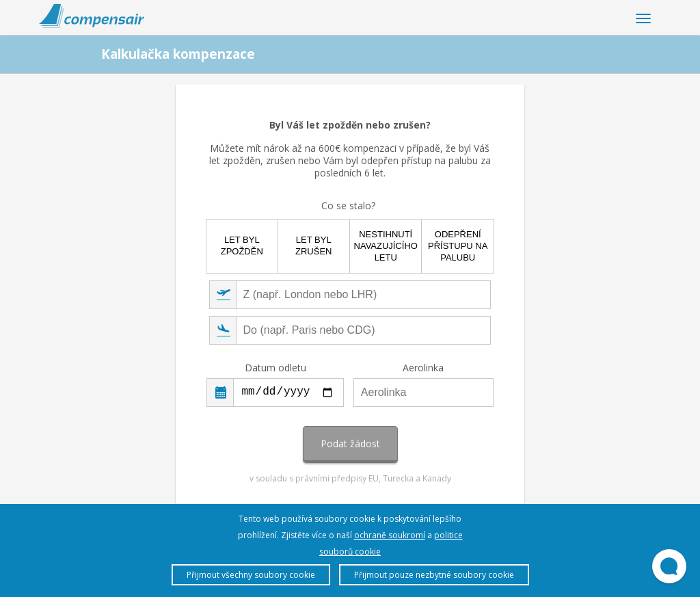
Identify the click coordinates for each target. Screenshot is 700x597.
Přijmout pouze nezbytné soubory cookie (434, 575)
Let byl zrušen (313, 246)
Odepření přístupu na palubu (458, 246)
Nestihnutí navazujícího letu (386, 246)
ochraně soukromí (390, 535)
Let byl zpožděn (242, 246)
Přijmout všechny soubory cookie (251, 575)
